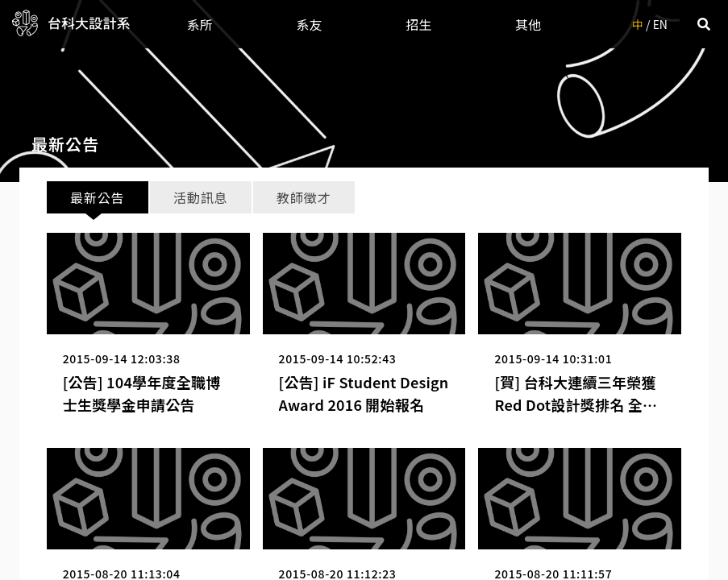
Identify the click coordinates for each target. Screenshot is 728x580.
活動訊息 (200, 197)
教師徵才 (304, 197)
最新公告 (97, 197)
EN (660, 24)
